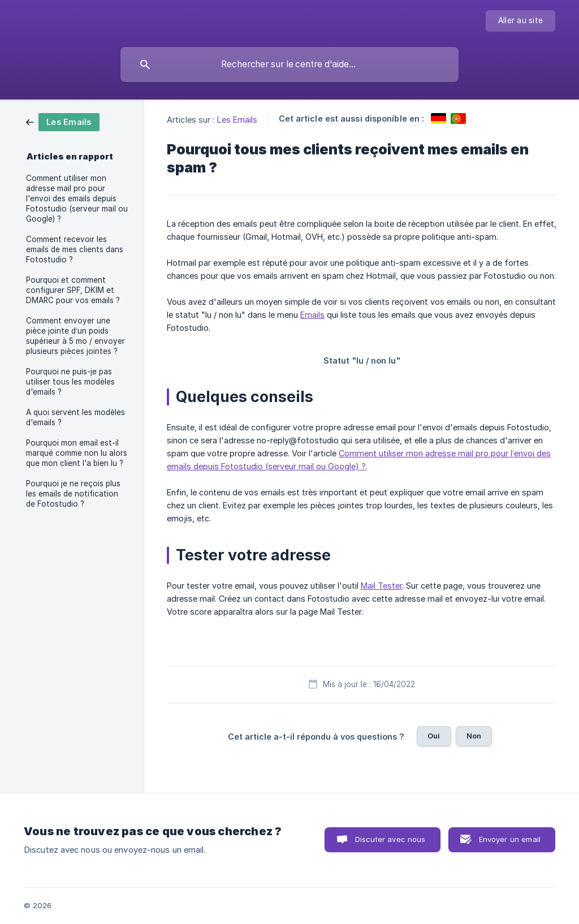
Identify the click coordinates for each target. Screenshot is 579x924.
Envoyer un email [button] (510, 839)
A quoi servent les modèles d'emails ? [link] (75, 417)
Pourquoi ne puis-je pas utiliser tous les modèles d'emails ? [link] (70, 382)
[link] (63, 121)
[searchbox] (289, 64)
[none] (520, 21)
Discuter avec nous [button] (390, 839)
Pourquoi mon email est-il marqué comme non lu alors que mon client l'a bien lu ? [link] (77, 453)
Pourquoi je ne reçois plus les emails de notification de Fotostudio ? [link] (73, 494)
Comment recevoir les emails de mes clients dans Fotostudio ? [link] (75, 249)
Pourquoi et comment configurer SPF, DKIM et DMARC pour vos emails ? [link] (73, 290)
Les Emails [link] (237, 120)
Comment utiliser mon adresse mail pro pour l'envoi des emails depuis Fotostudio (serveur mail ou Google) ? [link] (77, 198)
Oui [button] (434, 736)
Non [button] (474, 736)
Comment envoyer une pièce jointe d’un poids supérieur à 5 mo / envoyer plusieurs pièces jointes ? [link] (75, 336)
